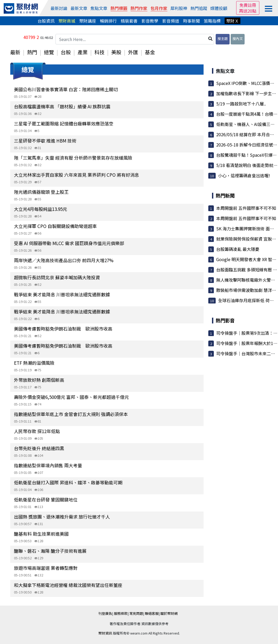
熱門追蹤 (199, 8)
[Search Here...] (135, 39)
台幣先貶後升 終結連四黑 (39, 448)
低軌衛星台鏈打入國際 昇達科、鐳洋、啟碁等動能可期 (68, 482)
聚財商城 (67, 21)
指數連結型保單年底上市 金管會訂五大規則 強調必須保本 (71, 414)
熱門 (32, 52)
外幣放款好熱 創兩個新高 (39, 380)
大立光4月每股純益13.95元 (41, 209)
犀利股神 (179, 8)
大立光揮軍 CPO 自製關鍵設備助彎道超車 (55, 226)
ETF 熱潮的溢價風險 (34, 363)
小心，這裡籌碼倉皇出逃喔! (244, 175)
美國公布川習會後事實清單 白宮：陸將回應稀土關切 (66, 89)
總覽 (49, 52)
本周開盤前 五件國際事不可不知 (246, 208)
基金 (150, 52)
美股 (116, 52)
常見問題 (136, 613)
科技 (99, 52)
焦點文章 (99, 8)
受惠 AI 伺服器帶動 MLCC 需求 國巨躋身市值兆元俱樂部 (69, 243)
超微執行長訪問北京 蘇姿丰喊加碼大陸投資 (57, 277)
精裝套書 (129, 21)
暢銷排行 (108, 21)
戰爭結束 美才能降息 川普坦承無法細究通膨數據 (62, 294)
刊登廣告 (105, 613)
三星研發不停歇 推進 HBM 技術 (45, 141)
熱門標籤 (119, 8)
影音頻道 (171, 21)
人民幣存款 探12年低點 (37, 431)
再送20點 (248, 11)
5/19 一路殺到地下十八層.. (241, 104)
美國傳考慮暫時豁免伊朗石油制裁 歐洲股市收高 (63, 329)
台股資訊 (46, 21)
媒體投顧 (219, 8)
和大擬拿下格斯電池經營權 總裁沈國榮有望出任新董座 (68, 585)
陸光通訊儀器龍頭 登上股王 (41, 192)
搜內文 (238, 39)
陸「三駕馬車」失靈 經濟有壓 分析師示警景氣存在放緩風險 (73, 158)
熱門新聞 (225, 195)
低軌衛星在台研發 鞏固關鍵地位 (46, 500)
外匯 (133, 52)
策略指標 (212, 21)
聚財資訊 (105, 633)
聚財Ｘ (232, 21)
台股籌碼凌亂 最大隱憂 (238, 249)
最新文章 (79, 8)
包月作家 (159, 8)
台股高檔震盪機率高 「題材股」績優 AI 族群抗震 (62, 106)
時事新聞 (191, 21)
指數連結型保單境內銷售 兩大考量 (48, 465)
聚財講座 (88, 21)
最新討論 (59, 8)
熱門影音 (225, 320)
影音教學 (150, 21)
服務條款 (121, 613)
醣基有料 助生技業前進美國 (41, 534)
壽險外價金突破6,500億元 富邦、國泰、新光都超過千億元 (71, 397)
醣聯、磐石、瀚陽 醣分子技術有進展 (50, 551)
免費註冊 (248, 5)
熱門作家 (139, 8)
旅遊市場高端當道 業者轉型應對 (46, 568)
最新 (15, 52)
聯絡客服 (152, 613)
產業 (83, 52)
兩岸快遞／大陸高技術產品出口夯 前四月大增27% (64, 260)
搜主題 (223, 39)
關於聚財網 (169, 613)
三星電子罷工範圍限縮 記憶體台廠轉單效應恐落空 (64, 123)
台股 (66, 52)
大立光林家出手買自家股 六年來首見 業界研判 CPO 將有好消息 (77, 175)
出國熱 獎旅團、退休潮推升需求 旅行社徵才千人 (62, 517)
